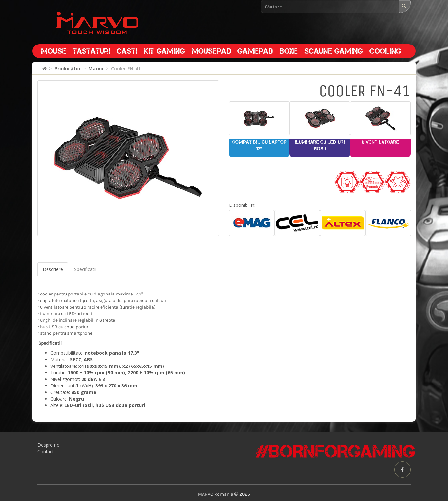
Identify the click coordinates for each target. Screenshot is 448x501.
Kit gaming (164, 51)
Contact (46, 451)
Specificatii (85, 269)
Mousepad (211, 51)
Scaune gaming (334, 51)
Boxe (289, 51)
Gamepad (255, 51)
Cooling (385, 51)
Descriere (53, 269)
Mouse (54, 51)
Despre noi (49, 445)
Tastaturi (91, 51)
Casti (127, 51)
